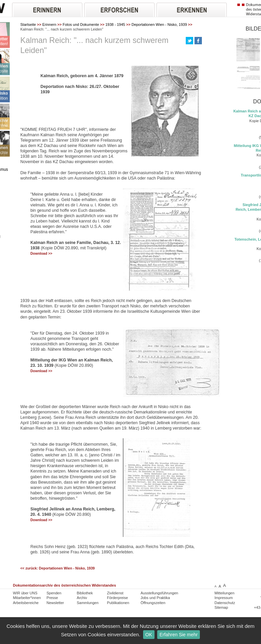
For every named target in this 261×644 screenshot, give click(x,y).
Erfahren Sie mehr (179, 635)
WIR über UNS (25, 593)
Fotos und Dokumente (81, 24)
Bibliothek (85, 593)
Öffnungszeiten (153, 603)
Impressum (224, 598)
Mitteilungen (225, 593)
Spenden (54, 593)
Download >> (41, 254)
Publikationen (118, 603)
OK (149, 635)
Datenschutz (225, 603)
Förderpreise (118, 598)
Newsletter (55, 603)
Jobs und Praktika (155, 598)
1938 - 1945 (115, 24)
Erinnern (49, 24)
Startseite (28, 24)
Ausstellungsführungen (160, 593)
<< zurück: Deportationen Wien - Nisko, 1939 (58, 568)
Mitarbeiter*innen (27, 598)
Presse (52, 598)
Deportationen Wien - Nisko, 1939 (159, 24)
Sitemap (221, 607)
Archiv (82, 598)
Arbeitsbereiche (26, 603)
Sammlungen (88, 603)
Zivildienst (115, 593)
